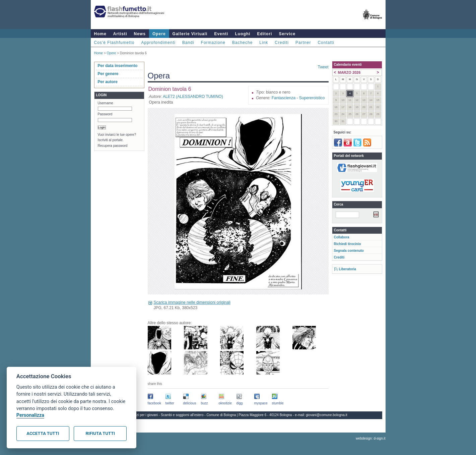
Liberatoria (348, 269)
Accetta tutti (43, 433)
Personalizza (30, 415)
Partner (303, 43)
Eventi (221, 34)
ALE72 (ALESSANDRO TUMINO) (193, 97)
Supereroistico (312, 98)
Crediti (282, 43)
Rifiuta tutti (100, 433)
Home (100, 34)
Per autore (108, 82)
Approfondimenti (158, 43)
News (140, 34)
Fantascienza (284, 98)
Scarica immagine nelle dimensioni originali (192, 302)
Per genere (108, 74)
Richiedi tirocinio (348, 244)
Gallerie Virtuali (190, 34)
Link (264, 43)
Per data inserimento (118, 66)
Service (287, 34)
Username (106, 103)
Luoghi (243, 34)
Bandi (188, 43)
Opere (159, 34)
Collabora (342, 237)
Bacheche (242, 43)
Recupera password (113, 146)
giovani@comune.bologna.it (327, 415)
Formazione (213, 43)
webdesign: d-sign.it (370, 438)
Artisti (120, 34)
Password (105, 114)
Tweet (323, 67)
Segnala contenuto (349, 251)
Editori (264, 34)
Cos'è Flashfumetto (114, 43)
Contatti (326, 43)
